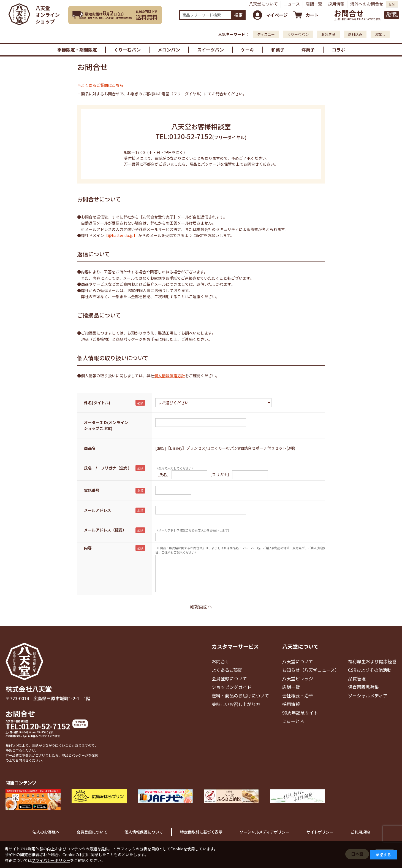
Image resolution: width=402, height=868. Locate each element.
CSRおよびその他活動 (370, 670)
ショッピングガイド (232, 687)
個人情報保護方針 (170, 376)
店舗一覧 (314, 4)
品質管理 (357, 678)
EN (392, 4)
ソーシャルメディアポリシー (264, 832)
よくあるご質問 (227, 670)
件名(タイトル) (97, 403)
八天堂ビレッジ (298, 678)
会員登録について (229, 678)
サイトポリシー (320, 832)
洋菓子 (308, 50)
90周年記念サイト (300, 713)
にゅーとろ (293, 721)
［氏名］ (163, 475)
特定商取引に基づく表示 (201, 832)
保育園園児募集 (363, 687)
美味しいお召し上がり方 (236, 704)
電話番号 (92, 490)
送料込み (355, 34)
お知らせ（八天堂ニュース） (311, 670)
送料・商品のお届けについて (240, 696)
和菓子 (278, 50)
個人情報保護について (144, 832)
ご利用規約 (360, 832)
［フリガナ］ (220, 475)
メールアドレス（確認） (105, 530)
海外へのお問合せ (367, 4)
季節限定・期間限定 (77, 50)
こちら (118, 85)
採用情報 (336, 4)
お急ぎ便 (328, 34)
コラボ (338, 50)
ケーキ (248, 50)
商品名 (90, 448)
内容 (88, 548)
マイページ (277, 15)
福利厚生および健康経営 (372, 661)
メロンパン (169, 50)
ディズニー (266, 34)
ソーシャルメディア (368, 696)
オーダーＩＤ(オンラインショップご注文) (106, 425)
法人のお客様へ (46, 832)
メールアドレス (97, 510)
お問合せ (349, 13)
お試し (380, 34)
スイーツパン (210, 50)
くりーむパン (298, 34)
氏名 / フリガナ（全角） (108, 468)
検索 (238, 15)
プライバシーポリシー (51, 860)
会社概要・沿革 (298, 696)
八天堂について (263, 4)
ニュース (292, 4)
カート (312, 15)
